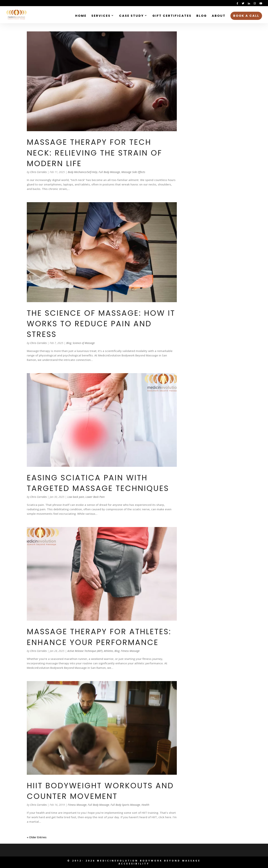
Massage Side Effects (133, 172)
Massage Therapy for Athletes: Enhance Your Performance (99, 637)
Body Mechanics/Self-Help (83, 172)
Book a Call (246, 16)
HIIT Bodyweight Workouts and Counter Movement (100, 791)
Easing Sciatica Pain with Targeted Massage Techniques (98, 483)
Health (145, 805)
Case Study (131, 16)
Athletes (109, 651)
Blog (202, 16)
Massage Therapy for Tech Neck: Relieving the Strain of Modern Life (94, 153)
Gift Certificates (172, 16)
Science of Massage (84, 343)
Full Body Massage (109, 172)
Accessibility (134, 864)
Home (81, 16)
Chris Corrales (38, 172)
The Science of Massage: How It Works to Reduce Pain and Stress (101, 324)
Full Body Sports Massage (125, 805)
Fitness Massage (130, 651)
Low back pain (76, 497)
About (219, 16)
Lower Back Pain (95, 497)
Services (101, 16)
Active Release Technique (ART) (85, 651)
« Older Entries (37, 837)
